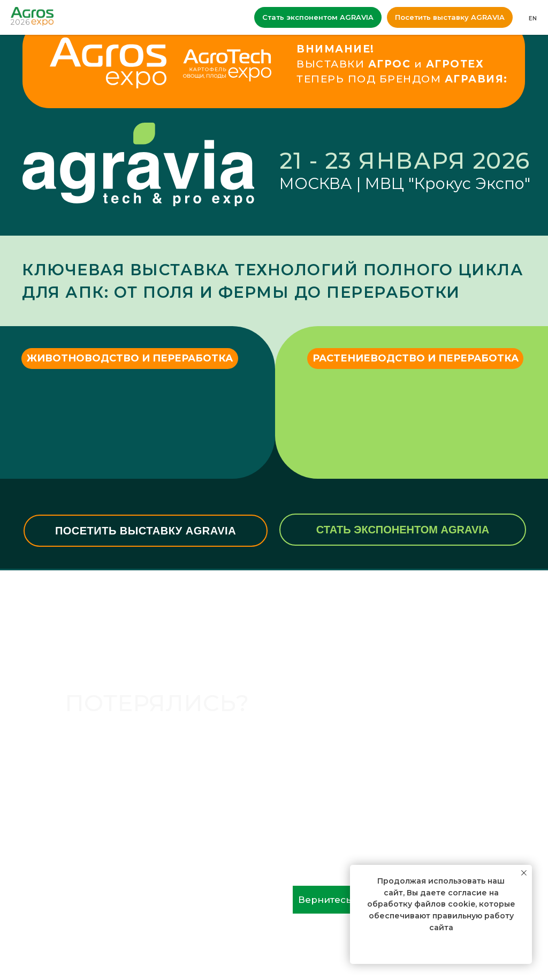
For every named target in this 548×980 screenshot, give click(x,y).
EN (533, 18)
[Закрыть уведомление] (524, 873)
